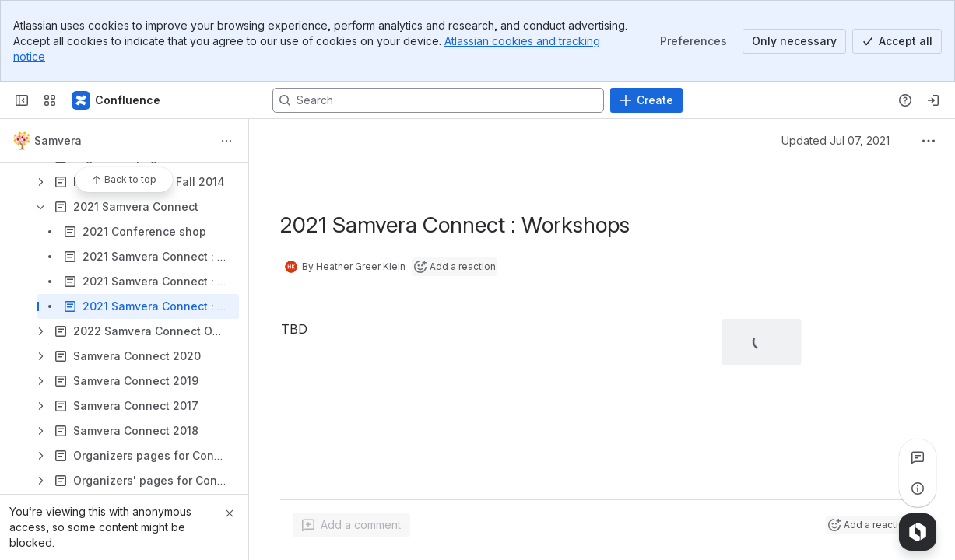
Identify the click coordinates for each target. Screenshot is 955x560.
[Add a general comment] (351, 525)
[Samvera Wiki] (117, 100)
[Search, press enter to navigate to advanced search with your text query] (438, 100)
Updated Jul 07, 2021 (836, 140)
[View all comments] (918, 457)
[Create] (646, 100)
